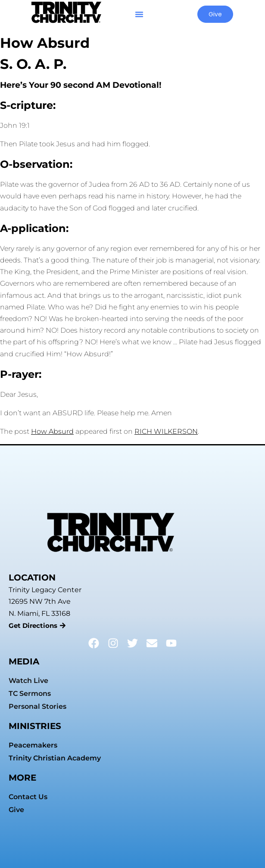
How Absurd (52, 431)
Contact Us (28, 797)
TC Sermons (30, 693)
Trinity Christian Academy (55, 758)
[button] (139, 14)
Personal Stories (37, 706)
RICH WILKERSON (166, 431)
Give (16, 810)
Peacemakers (33, 745)
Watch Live (28, 681)
